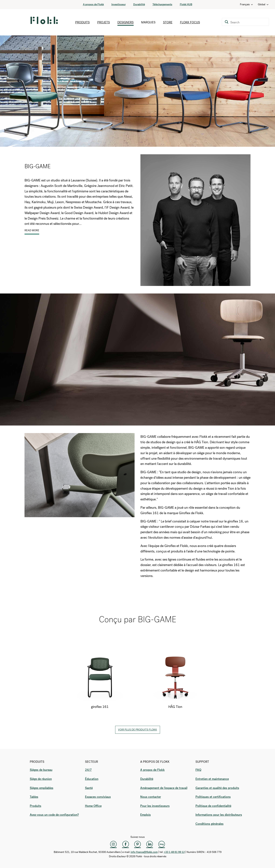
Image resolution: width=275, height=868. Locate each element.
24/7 (88, 770)
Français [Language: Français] (247, 4)
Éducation (92, 779)
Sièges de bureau (41, 770)
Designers (126, 22)
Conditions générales (210, 824)
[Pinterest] (138, 844)
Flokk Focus (190, 22)
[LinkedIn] (150, 844)
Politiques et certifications (213, 797)
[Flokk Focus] (162, 844)
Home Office (93, 806)
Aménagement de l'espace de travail (164, 788)
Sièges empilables (42, 788)
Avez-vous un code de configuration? (54, 815)
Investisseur (119, 4)
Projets (104, 22)
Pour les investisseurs (155, 806)
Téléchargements (162, 4)
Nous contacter (151, 797)
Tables (34, 797)
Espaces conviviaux (98, 797)
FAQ (198, 770)
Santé (89, 788)
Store (168, 22)
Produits (82, 22)
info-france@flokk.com (144, 852)
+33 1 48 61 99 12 (174, 852)
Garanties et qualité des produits (217, 788)
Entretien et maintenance (212, 779)
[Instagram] (113, 844)
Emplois (146, 815)
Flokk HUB (186, 4)
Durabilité (139, 4)
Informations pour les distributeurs (219, 815)
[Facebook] (126, 844)
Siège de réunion (41, 779)
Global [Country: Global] (263, 4)
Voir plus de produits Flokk (137, 730)
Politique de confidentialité (213, 806)
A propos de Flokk (93, 4)
